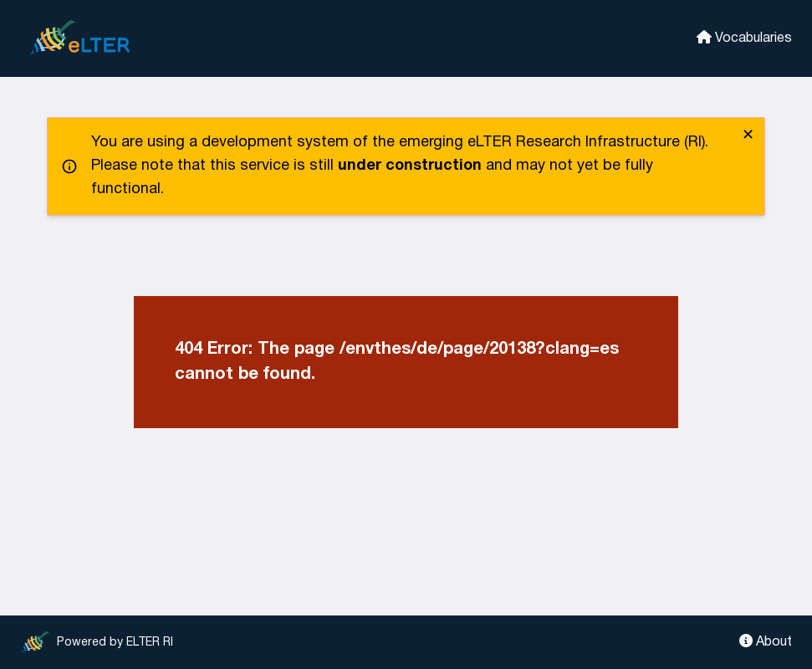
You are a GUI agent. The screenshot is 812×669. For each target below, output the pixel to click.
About (766, 641)
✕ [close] (748, 136)
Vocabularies (744, 37)
